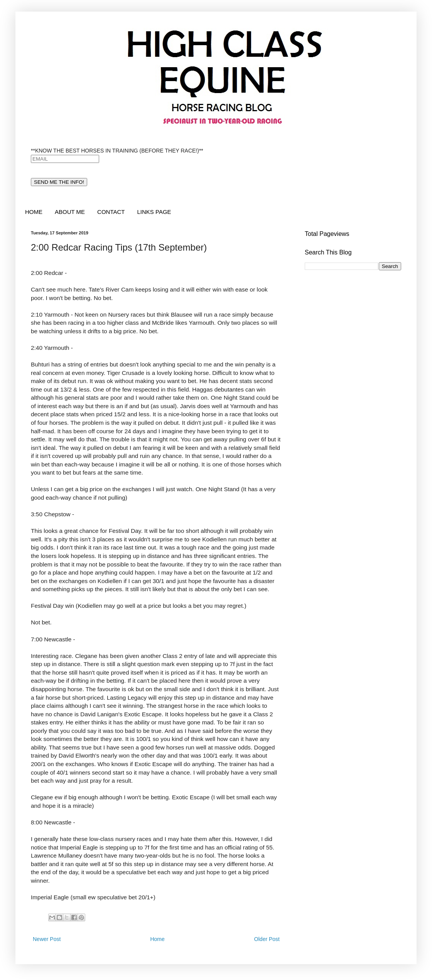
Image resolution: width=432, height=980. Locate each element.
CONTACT (111, 212)
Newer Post (47, 939)
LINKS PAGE (154, 212)
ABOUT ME (70, 212)
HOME (34, 212)
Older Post (267, 939)
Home (157, 939)
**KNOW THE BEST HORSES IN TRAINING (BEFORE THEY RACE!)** (117, 151)
